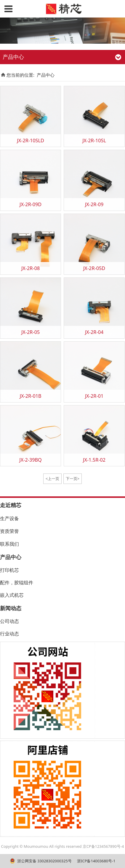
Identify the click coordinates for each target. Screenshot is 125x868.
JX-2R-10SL (94, 141)
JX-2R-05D (94, 268)
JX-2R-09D (31, 204)
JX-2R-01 (94, 396)
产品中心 (46, 75)
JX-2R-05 (31, 332)
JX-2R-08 (31, 268)
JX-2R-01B (31, 396)
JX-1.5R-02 (94, 460)
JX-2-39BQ (31, 460)
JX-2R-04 (94, 332)
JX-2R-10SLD (31, 141)
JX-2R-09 (94, 204)
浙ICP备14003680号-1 (96, 861)
